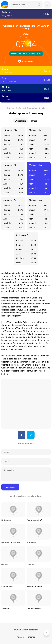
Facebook (21, 435)
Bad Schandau (34, 609)
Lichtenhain (7, 586)
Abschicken (10, 487)
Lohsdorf (31, 564)
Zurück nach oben (47, 633)
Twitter (31, 435)
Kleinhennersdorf (35, 586)
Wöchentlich (20, 121)
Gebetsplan (33, 630)
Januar (34, 121)
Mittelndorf (32, 542)
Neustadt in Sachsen (11, 542)
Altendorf (6, 609)
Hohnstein (6, 520)
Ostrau (5, 564)
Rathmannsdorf (34, 520)
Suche (39, 5)
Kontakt (21, 637)
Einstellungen (28, 61)
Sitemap (31, 637)
